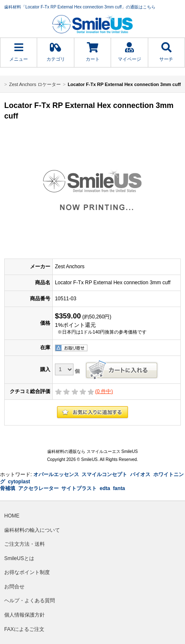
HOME (12, 516)
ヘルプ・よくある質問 (30, 601)
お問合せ (14, 587)
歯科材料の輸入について (32, 530)
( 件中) (104, 391)
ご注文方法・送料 (24, 544)
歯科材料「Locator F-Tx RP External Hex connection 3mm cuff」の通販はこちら (80, 7)
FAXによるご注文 (24, 629)
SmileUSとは (19, 558)
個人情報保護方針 (24, 615)
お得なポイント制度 (27, 572)
